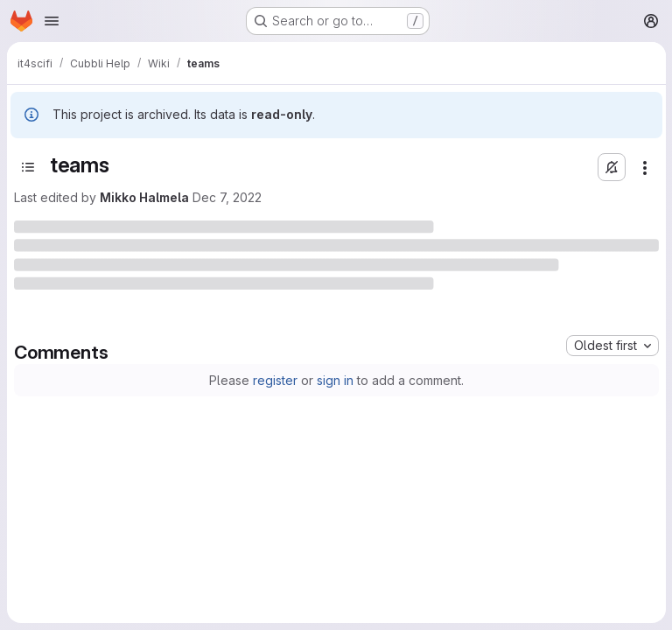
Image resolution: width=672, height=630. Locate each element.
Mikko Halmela (144, 197)
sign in (335, 380)
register (275, 380)
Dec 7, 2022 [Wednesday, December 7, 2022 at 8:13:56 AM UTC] (227, 197)
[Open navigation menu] (52, 21)
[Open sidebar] (28, 167)
